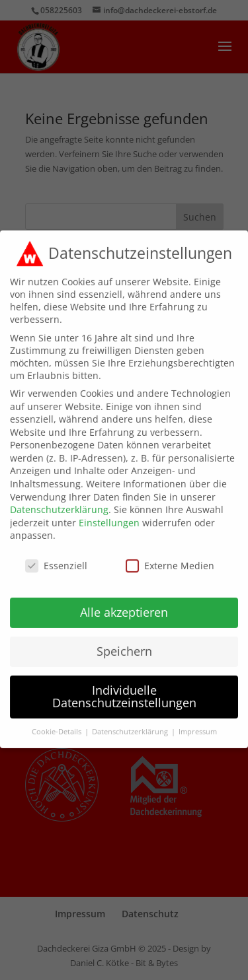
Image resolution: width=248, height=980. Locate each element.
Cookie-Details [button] (58, 722)
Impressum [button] (198, 722)
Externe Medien (170, 556)
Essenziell (56, 556)
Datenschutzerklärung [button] (131, 722)
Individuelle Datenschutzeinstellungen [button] (124, 687)
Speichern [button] (124, 641)
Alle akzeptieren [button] (124, 602)
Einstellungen (109, 513)
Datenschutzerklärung (59, 500)
